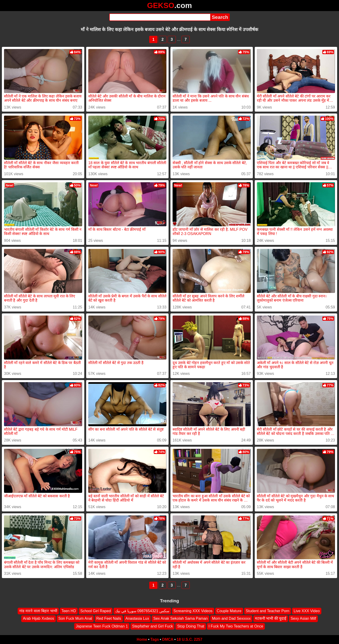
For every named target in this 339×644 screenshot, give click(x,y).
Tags (155, 639)
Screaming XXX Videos (193, 611)
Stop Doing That (191, 626)
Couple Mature (229, 611)
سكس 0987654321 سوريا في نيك (142, 611)
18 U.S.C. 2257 (189, 639)
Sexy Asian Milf (303, 618)
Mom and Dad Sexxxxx (231, 618)
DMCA (168, 639)
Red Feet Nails (109, 618)
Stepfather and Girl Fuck (152, 626)
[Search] (160, 17)
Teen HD (69, 611)
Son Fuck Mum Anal (75, 618)
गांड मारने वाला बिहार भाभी (38, 611)
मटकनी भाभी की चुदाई (271, 618)
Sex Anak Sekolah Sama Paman (180, 618)
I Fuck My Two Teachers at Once (236, 626)
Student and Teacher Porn (268, 611)
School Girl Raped (96, 611)
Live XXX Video (307, 611)
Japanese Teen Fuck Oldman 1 (102, 626)
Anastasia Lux (137, 618)
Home (142, 639)
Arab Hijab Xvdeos (38, 618)
